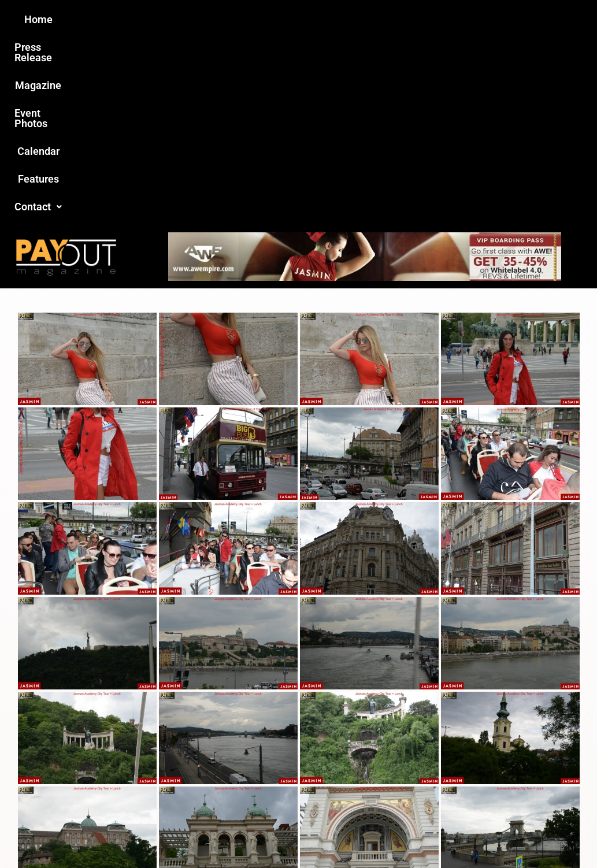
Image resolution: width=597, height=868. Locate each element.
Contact (494, 19)
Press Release (159, 19)
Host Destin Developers (533, 819)
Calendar (373, 19)
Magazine (233, 19)
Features (432, 19)
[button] (494, 20)
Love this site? (138, 763)
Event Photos (304, 19)
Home (94, 19)
